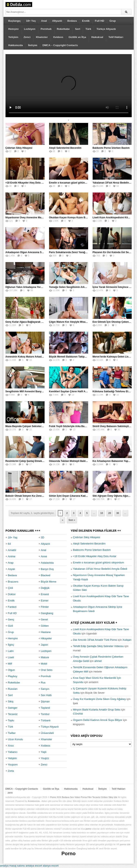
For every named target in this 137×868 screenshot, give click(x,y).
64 (9, 544)
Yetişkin (13, 37)
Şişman (45, 701)
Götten (45, 626)
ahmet (98, 661)
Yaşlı (44, 752)
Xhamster (42, 37)
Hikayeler (46, 638)
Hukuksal (97, 37)
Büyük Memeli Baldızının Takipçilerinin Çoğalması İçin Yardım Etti (87, 357)
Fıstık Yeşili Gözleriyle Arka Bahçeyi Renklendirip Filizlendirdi (85, 426)
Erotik (86, 21)
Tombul (45, 714)
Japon (44, 645)
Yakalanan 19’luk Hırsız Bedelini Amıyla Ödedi (100, 569)
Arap (11, 563)
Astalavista (47, 563)
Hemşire (14, 29)
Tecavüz (13, 714)
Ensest (45, 594)
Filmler (45, 607)
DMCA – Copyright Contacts (60, 45)
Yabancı (13, 752)
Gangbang (47, 613)
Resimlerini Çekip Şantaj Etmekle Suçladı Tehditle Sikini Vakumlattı (44, 461)
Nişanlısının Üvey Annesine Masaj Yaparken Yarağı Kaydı (39, 218)
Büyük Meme (49, 582)
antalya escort (34, 866)
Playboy (13, 676)
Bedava (72, 21)
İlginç (11, 645)
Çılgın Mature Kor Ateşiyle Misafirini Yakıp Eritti (77, 322)
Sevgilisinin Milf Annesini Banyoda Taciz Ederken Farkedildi (40, 391)
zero (10, 793)
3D (43, 537)
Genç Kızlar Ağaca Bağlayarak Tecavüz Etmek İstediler (37, 322)
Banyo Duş (47, 569)
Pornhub (46, 29)
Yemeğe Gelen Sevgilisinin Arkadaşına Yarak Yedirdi (79, 287)
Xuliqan (127, 640)
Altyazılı (57, 21)
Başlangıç (15, 21)
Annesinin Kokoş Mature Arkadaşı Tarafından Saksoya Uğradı (41, 357)
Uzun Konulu (15, 739)
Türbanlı (46, 720)
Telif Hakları (116, 37)
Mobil (44, 664)
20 (110, 513)
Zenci (27, 37)
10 (101, 513)
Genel (44, 619)
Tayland (45, 708)
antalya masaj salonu (12, 866)
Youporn (13, 765)
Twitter (12, 733)
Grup (113, 21)
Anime (12, 556)
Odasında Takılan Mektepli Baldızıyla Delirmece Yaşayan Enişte (86, 461)
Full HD (100, 21)
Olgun (12, 670)
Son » (72, 520)
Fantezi (12, 607)
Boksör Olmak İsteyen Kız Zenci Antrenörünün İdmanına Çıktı (41, 496)
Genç (11, 619)
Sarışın (45, 689)
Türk (88, 29)
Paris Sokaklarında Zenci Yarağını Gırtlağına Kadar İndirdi (83, 252)
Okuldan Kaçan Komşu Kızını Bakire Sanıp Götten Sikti (81, 218)
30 (118, 513)
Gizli (10, 626)
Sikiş (11, 701)
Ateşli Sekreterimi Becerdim (65, 148)
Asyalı (12, 569)
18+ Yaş (31, 21)
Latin (11, 651)
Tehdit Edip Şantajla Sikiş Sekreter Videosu (98, 646)
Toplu (11, 720)
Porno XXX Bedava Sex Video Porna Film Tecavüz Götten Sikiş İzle (84, 797)
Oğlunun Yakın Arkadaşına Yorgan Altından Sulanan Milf (38, 287)
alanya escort (51, 866)
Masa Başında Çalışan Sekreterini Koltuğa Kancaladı (36, 426)
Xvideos (58, 37)
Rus (43, 683)
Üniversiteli (47, 733)
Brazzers (13, 582)
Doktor (12, 594)
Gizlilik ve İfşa (77, 37)
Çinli (10, 588)
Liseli (11, 657)
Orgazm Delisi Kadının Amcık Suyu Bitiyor (98, 720)
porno (88, 829)
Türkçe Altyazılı (106, 29)
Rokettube (63, 29)
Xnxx (11, 746)
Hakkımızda (16, 45)
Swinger (13, 708)
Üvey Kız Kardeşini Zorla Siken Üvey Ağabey (99, 699)
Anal (44, 21)
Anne (44, 556)
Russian (13, 689)
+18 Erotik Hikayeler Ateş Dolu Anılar (27, 183)
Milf (10, 664)
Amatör (12, 550)
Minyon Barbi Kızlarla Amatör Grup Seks (97, 710)
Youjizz (45, 758)
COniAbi (78, 714)
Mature (45, 657)
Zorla (11, 771)
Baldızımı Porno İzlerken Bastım (111, 148)
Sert (77, 29)
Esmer (45, 601)
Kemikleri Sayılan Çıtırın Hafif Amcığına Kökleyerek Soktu (82, 391)
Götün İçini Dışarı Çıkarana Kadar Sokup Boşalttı (77, 496)
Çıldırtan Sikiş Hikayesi (19, 148)
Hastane (46, 632)
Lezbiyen (30, 29)
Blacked (46, 575)
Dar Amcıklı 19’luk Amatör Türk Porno (95, 640)
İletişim (33, 45)
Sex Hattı (46, 695)
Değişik (45, 588)
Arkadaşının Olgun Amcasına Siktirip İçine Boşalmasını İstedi (41, 252)
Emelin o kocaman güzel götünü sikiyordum (75, 183)
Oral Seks (47, 670)
